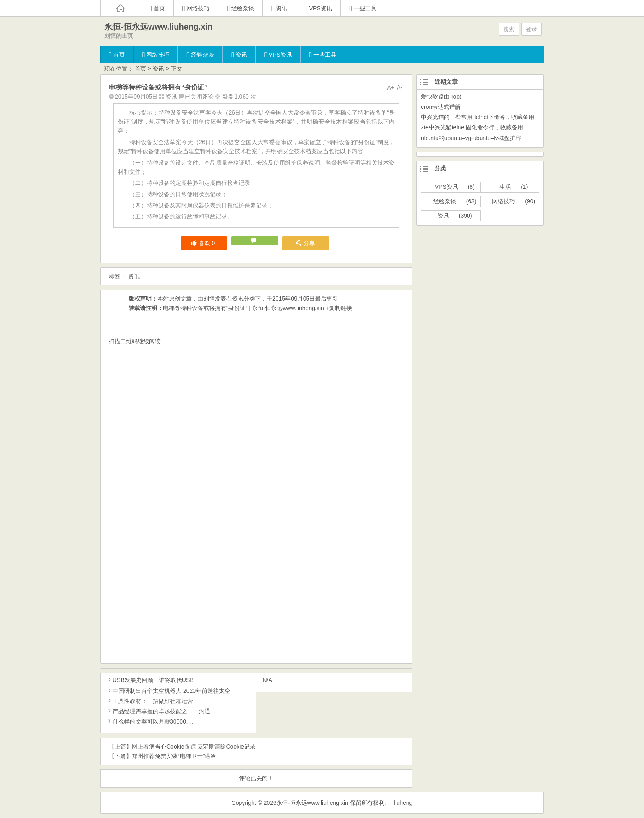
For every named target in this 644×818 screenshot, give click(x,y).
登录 (531, 29)
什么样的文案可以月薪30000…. (150, 721)
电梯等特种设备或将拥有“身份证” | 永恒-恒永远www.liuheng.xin (244, 308)
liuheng (403, 803)
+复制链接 (338, 308)
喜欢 (203, 243)
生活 (505, 187)
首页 (140, 69)
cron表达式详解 (441, 107)
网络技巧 (504, 201)
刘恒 (209, 299)
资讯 (159, 69)
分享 (305, 243)
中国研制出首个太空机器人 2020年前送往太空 (169, 691)
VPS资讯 (446, 187)
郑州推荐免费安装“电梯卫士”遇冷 (174, 756)
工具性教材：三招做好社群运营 (150, 701)
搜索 (509, 29)
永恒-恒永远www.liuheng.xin (159, 27)
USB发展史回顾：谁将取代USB (150, 680)
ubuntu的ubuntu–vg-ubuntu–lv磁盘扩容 (471, 138)
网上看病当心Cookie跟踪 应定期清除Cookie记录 (194, 747)
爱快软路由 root (441, 97)
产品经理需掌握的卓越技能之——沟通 (159, 711)
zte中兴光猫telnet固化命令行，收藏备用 (472, 127)
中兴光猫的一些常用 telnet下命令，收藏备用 (478, 117)
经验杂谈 (445, 201)
